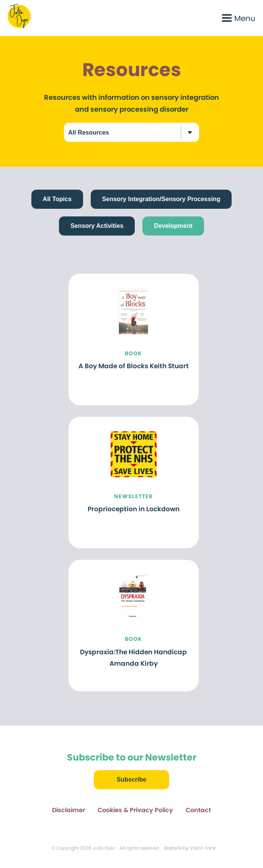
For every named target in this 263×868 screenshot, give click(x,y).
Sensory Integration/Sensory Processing (161, 199)
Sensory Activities (97, 226)
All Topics (57, 199)
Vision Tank (203, 848)
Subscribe (131, 779)
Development (173, 226)
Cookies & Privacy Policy (135, 810)
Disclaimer (69, 810)
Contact (198, 810)
